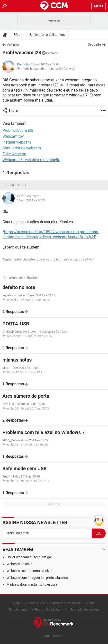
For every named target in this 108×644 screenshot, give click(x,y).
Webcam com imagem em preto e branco (37, 578)
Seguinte (94, 44)
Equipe (16, 603)
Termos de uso (35, 603)
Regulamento (18, 609)
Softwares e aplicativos (47, 35)
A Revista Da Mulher (47, 609)
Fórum (18, 35)
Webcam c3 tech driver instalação (31, 160)
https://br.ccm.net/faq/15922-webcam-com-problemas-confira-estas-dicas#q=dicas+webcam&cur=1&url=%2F (51, 234)
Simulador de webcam (22, 148)
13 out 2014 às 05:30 (61, 69)
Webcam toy (13, 136)
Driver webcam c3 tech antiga (29, 557)
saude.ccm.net (54, 636)
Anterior (13, 44)
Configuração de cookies (82, 609)
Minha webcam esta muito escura (32, 584)
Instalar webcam (17, 142)
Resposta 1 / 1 (14, 185)
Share (13, 111)
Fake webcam (14, 154)
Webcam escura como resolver (30, 571)
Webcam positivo (19, 564)
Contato (90, 603)
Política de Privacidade (65, 603)
